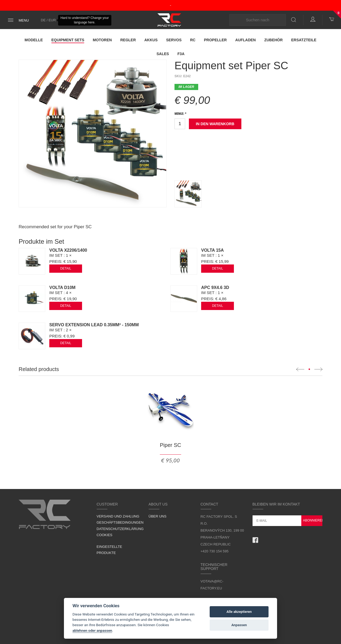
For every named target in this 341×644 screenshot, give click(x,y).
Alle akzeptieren (239, 612)
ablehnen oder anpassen (92, 630)
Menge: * (180, 114)
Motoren (102, 40)
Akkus (151, 40)
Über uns (158, 516)
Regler (128, 40)
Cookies (105, 535)
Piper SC (170, 445)
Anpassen (239, 625)
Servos (174, 40)
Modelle (34, 40)
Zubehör (273, 40)
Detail (66, 268)
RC (193, 40)
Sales (163, 54)
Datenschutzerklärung (120, 529)
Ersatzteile (304, 40)
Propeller (216, 40)
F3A (181, 54)
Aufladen (245, 40)
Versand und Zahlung (118, 516)
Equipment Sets (68, 40)
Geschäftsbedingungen (120, 522)
